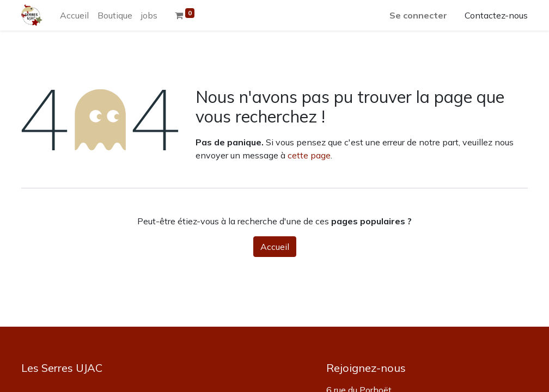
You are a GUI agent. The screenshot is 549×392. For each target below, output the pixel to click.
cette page (309, 155)
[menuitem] (74, 15)
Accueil (275, 247)
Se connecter (418, 15)
